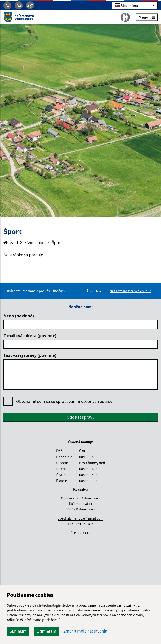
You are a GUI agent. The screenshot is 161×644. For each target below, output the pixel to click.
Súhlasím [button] (18, 631)
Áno (90, 291)
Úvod (11, 242)
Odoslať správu (81, 417)
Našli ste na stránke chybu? (130, 291)
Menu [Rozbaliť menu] (147, 17)
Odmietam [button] (46, 631)
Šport (57, 242)
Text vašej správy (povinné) (30, 355)
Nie (99, 291)
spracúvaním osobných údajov (84, 401)
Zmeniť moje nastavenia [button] (85, 631)
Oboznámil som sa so (64, 401)
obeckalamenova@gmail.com (80, 518)
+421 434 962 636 (80, 524)
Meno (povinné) (19, 316)
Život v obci (35, 242)
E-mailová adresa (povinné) (30, 336)
